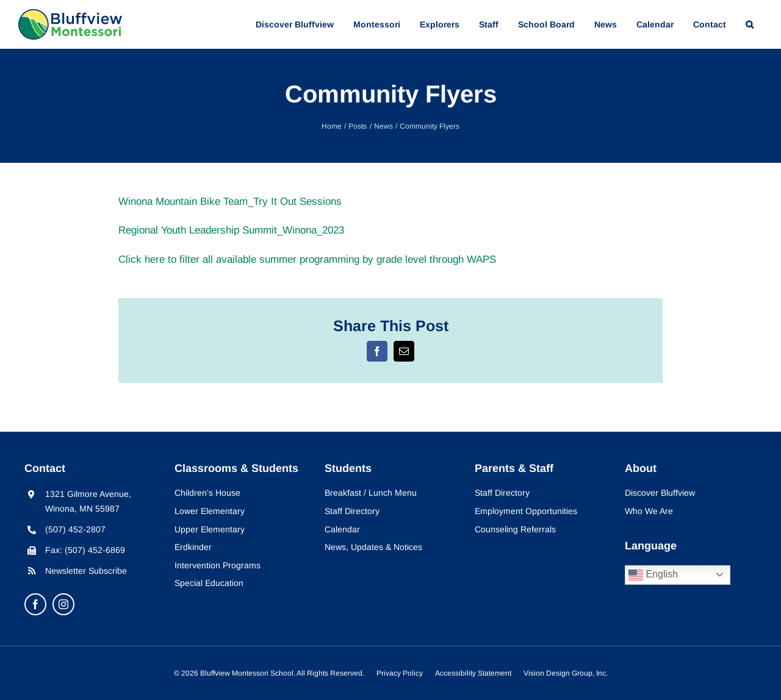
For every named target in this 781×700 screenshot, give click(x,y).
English (653, 575)
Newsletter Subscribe (86, 571)
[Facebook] (377, 351)
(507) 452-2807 (75, 529)
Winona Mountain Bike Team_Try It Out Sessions (230, 202)
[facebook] (35, 604)
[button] (750, 24)
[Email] (404, 351)
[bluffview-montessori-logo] (70, 14)
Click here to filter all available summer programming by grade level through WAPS (307, 259)
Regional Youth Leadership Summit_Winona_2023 (231, 230)
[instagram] (63, 604)
